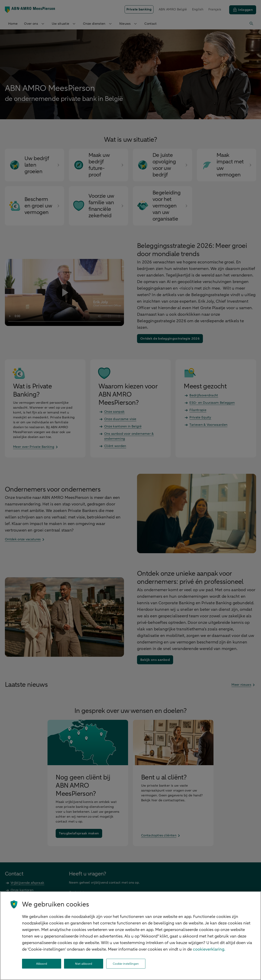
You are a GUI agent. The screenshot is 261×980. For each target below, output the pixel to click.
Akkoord (42, 964)
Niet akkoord (84, 964)
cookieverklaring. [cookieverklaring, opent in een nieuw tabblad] (209, 949)
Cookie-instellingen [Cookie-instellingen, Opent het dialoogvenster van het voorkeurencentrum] (126, 964)
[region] (130, 936)
